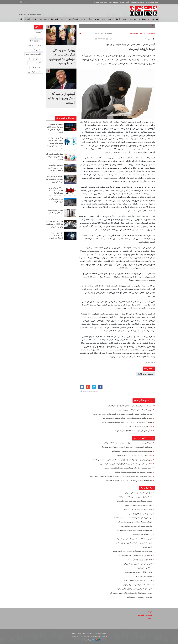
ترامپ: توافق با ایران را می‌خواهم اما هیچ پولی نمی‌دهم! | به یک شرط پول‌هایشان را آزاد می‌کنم (118, 476)
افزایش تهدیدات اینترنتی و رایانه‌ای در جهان (137, 581)
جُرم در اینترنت (147, 547)
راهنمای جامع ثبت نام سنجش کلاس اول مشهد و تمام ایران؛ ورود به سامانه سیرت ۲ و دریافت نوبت (54, 143)
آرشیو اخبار (143, 19)
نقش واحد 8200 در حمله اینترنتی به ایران (137, 505)
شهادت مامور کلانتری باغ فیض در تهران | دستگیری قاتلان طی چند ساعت (126, 481)
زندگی (90, 19)
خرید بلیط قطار (36, 67)
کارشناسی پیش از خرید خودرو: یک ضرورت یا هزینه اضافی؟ (55, 190)
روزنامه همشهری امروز (152, 2)
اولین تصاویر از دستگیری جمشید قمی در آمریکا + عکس (132, 456)
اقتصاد (118, 19)
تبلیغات (149, 619)
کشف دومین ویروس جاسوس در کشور (138, 560)
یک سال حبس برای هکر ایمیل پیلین (139, 514)
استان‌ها (55, 19)
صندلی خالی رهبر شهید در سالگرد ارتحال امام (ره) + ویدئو (131, 431)
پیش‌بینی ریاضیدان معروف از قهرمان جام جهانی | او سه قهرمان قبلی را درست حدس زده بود (119, 414)
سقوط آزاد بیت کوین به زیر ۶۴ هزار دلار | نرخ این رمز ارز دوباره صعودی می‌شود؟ (123, 422)
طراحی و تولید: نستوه (90, 640)
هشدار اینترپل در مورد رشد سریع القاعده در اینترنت (134, 497)
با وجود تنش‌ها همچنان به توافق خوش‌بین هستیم (134, 410)
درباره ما (149, 612)
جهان (125, 19)
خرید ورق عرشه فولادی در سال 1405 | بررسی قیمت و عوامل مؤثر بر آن (55, 226)
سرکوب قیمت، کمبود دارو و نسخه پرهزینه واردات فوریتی (55, 157)
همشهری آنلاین (144, 11)
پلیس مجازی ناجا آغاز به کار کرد (141, 535)
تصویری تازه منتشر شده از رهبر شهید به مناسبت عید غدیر (131, 472)
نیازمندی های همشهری (135, 2)
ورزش (63, 19)
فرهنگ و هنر (73, 19)
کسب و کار (26, 19)
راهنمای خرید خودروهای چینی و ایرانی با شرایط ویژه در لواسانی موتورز (54, 179)
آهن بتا (39, 32)
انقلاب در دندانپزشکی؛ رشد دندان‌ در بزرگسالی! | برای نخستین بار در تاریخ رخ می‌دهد (122, 464)
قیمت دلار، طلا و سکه (144, 615)
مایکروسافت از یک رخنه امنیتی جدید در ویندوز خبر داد (133, 530)
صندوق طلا (37, 50)
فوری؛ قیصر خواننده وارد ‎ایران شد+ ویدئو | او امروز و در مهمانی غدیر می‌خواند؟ (124, 447)
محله (97, 19)
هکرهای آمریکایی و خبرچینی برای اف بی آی (137, 564)
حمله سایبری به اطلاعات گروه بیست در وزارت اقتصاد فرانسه (130, 551)
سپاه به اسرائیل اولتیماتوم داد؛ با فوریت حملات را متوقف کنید (130, 451)
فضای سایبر (133, 34)
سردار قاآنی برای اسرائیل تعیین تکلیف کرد (137, 427)
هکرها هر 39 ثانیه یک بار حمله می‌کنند (138, 597)
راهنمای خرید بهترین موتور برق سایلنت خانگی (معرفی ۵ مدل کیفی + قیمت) (55, 128)
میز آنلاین (142, 34)
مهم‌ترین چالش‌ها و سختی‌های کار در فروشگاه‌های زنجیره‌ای (55, 238)
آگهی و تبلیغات (121, 2)
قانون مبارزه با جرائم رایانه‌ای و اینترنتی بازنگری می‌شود (133, 589)
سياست (133, 19)
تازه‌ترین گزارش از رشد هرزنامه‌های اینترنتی (137, 572)
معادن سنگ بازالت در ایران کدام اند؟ (55, 200)
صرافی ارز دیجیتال (35, 46)
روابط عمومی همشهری (95, 2)
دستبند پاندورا (37, 37)
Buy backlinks (36, 41)
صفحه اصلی (151, 34)
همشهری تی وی (109, 2)
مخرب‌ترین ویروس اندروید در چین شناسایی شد (135, 526)
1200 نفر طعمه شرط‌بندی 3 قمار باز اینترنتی (137, 585)
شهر (103, 19)
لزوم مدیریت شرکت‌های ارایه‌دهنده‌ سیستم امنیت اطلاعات (131, 518)
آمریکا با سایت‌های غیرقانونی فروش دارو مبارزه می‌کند (133, 522)
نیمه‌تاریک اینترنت (142, 49)
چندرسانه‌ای (44, 19)
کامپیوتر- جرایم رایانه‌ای (145, 374)
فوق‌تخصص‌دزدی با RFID (143, 576)
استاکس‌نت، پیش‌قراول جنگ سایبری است (137, 510)
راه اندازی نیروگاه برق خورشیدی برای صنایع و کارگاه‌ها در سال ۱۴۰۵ (55, 168)
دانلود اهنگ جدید (35, 63)
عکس (35, 19)
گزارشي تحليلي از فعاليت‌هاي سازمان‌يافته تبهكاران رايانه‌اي (131, 45)
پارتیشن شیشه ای (35, 59)
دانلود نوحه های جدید (34, 54)
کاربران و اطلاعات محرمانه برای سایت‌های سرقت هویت (132, 539)
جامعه (110, 19)
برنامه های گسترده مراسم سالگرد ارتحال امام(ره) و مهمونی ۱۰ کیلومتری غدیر (124, 418)
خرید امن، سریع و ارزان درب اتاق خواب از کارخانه (54, 213)
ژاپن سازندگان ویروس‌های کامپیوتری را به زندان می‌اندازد (132, 543)
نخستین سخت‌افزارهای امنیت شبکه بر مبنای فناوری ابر (132, 501)
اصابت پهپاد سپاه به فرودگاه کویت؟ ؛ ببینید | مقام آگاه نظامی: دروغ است (126, 468)
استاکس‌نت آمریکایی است (143, 568)
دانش (83, 19)
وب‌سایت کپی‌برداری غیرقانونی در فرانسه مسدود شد (133, 555)
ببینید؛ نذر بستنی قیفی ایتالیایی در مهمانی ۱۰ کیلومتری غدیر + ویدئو (128, 406)
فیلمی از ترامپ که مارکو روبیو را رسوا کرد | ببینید (61, 98)
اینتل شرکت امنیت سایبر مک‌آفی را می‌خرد (137, 493)
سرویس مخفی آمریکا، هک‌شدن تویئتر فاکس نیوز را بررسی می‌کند (129, 593)
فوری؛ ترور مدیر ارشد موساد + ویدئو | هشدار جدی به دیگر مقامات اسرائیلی (125, 443)
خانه (155, 19)
